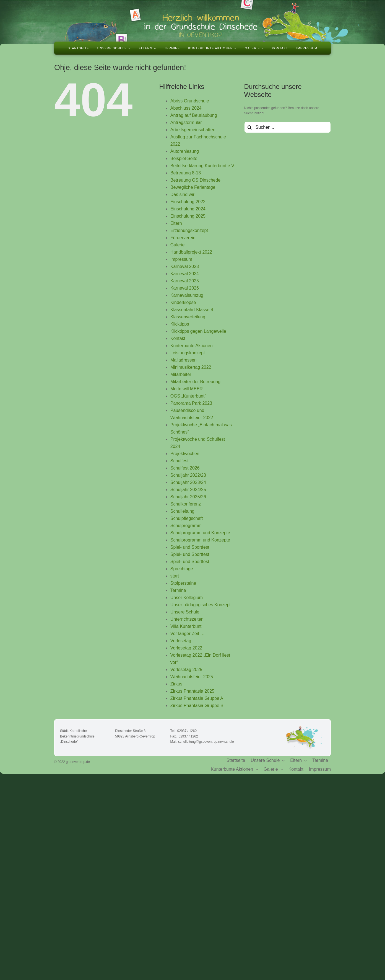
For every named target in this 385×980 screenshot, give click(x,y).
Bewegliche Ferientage (193, 187)
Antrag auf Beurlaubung (194, 115)
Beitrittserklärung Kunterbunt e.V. (203, 166)
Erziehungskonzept (189, 230)
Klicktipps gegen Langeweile (198, 331)
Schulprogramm (186, 526)
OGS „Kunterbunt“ (188, 396)
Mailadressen (184, 360)
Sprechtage (182, 569)
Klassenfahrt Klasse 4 (192, 310)
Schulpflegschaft (187, 518)
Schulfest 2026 (185, 468)
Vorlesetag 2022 (186, 648)
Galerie (178, 245)
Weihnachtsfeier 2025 (192, 677)
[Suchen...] (288, 127)
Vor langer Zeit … (188, 634)
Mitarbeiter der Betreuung (195, 382)
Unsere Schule (185, 612)
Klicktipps (180, 324)
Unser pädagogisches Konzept (201, 605)
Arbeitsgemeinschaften (193, 130)
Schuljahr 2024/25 (188, 490)
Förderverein (183, 238)
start (175, 576)
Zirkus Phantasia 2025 (192, 691)
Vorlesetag (181, 641)
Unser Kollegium (187, 598)
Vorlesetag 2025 (186, 670)
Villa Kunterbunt (186, 626)
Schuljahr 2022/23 (188, 475)
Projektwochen (185, 454)
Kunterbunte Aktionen (192, 346)
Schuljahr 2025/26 (188, 497)
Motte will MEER (187, 389)
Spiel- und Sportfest (190, 547)
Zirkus (176, 684)
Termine (178, 590)
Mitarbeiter (181, 374)
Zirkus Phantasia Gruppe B (197, 706)
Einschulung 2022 (188, 202)
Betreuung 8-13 (186, 173)
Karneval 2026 (185, 288)
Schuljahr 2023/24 (188, 482)
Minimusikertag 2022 (191, 367)
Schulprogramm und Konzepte (200, 533)
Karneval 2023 (185, 266)
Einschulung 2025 (188, 216)
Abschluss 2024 (186, 108)
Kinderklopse (183, 302)
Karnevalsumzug (187, 295)
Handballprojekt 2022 (191, 252)
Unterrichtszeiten (187, 619)
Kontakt (178, 338)
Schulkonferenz (186, 504)
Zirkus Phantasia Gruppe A (197, 698)
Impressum (181, 259)
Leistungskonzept (188, 353)
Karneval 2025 (185, 281)
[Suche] (250, 127)
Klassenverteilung (188, 317)
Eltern (176, 223)
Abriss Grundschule (190, 101)
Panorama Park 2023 (191, 403)
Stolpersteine (183, 583)
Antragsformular (186, 122)
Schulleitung (182, 511)
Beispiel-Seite (184, 158)
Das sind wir (182, 194)
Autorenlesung (185, 151)
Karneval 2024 (185, 274)
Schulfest (180, 461)
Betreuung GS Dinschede (195, 180)
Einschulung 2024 (188, 209)
